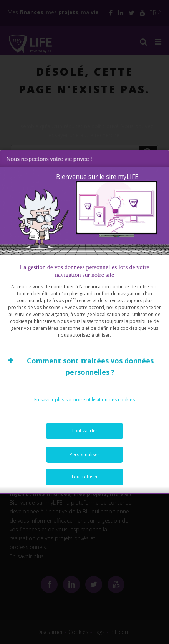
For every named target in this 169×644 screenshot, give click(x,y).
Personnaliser (84, 455)
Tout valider (84, 431)
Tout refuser (84, 477)
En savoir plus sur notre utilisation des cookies (84, 400)
